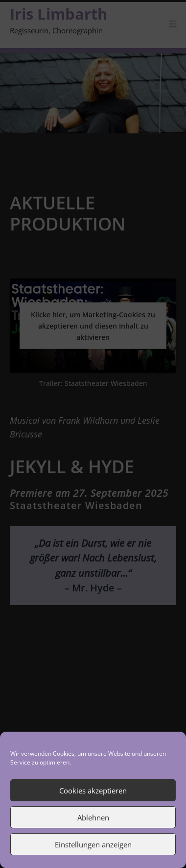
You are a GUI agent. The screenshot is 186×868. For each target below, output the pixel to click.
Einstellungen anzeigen (93, 844)
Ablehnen (93, 817)
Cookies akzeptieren (93, 791)
